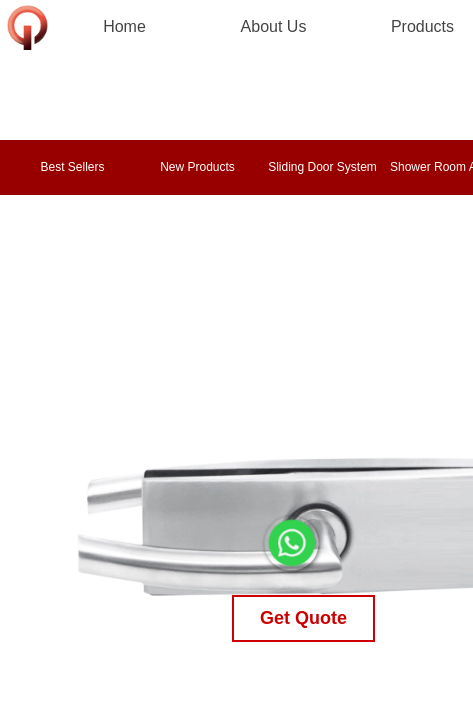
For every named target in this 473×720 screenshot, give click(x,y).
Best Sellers (72, 167)
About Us (274, 26)
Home (124, 26)
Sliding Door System (322, 167)
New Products (197, 167)
